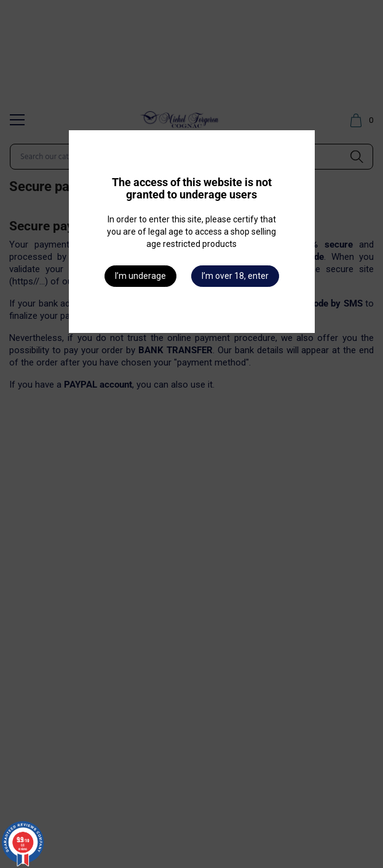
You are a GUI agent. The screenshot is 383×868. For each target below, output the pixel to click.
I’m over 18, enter (235, 276)
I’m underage (140, 276)
